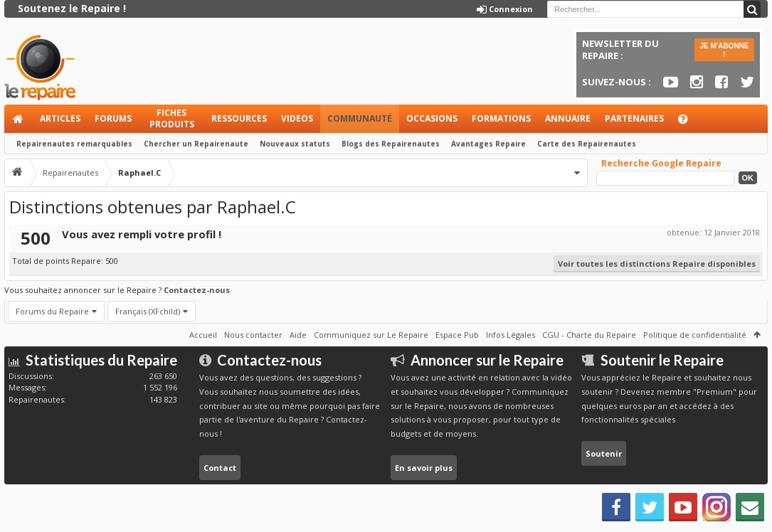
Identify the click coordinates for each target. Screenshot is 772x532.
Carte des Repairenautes (587, 144)
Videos (297, 118)
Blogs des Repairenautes (391, 144)
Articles (60, 118)
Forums (113, 118)
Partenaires (634, 118)
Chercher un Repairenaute (196, 144)
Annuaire (568, 118)
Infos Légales (511, 335)
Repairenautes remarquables (74, 144)
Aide (689, 123)
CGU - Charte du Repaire (589, 335)
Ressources (239, 118)
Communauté (360, 118)
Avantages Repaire (488, 144)
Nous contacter (253, 335)
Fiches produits (172, 118)
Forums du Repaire (52, 311)
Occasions (432, 118)
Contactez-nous (197, 290)
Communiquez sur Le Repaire (371, 335)
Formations (501, 118)
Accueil (18, 119)
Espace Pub (457, 335)
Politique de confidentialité (695, 335)
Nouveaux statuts (295, 144)
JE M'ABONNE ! (724, 50)
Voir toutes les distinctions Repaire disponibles (657, 264)
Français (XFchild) (148, 311)
